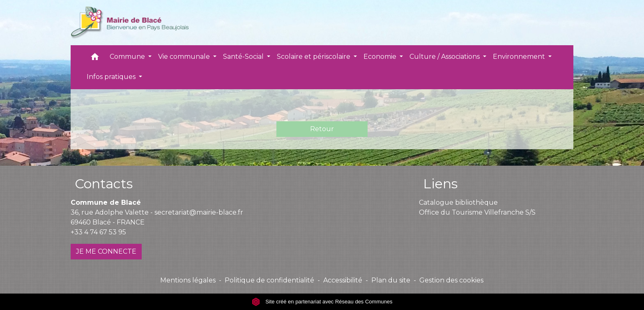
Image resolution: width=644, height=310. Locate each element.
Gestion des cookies (451, 280)
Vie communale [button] (185, 57)
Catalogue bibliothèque (458, 202)
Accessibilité (343, 280)
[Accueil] (130, 23)
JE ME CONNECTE (106, 251)
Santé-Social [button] (244, 57)
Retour (322, 129)
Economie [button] (381, 57)
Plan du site (391, 280)
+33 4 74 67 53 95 (98, 232)
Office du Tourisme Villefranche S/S (477, 212)
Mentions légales (188, 280)
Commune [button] (128, 57)
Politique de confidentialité (269, 280)
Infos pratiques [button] (112, 77)
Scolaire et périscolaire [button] (314, 57)
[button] (95, 59)
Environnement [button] (520, 57)
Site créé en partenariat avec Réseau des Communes (322, 302)
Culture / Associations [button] (445, 57)
